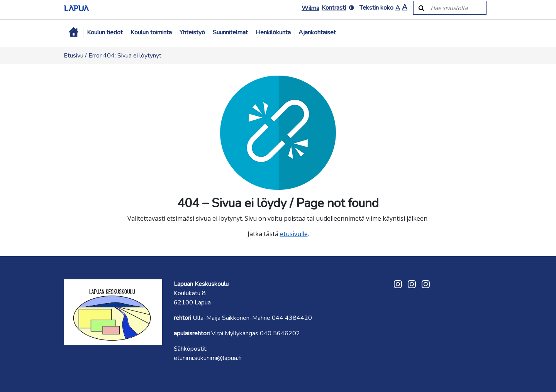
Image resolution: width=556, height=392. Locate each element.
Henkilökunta (273, 32)
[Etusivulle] (76, 8)
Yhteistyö (192, 32)
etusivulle (294, 234)
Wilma (310, 8)
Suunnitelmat (230, 32)
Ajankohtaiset (317, 32)
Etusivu (74, 56)
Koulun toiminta (151, 32)
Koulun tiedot (105, 32)
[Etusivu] (73, 32)
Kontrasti (334, 8)
